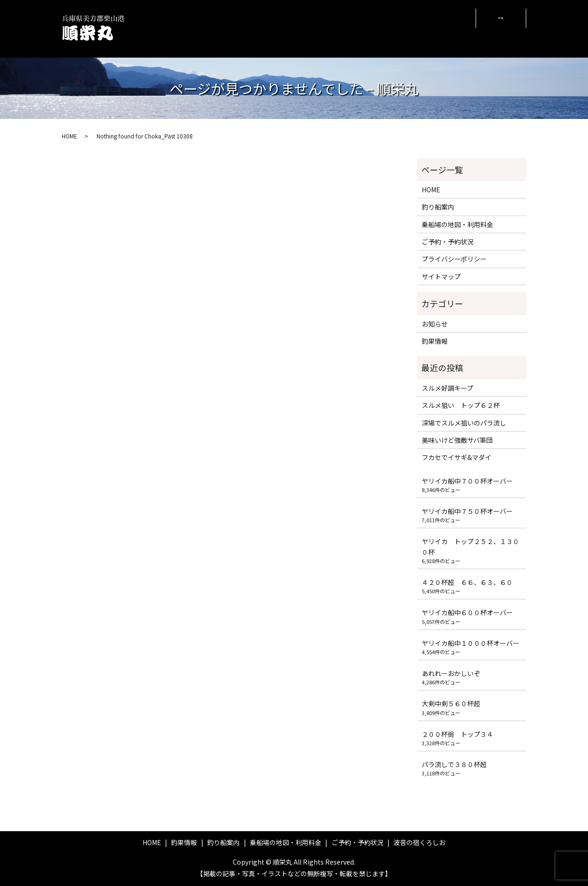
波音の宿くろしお (446, 28)
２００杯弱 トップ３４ (457, 734)
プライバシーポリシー (454, 259)
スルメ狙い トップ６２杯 (461, 405)
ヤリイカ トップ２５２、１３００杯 (470, 546)
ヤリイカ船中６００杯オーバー (467, 612)
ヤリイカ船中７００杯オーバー (467, 481)
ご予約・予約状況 (387, 28)
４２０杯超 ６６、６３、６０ (467, 582)
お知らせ (435, 324)
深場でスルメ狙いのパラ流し (464, 423)
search (501, 29)
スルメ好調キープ (448, 388)
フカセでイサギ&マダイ (457, 457)
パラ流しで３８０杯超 (454, 764)
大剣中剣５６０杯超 (451, 703)
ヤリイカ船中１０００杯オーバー (470, 643)
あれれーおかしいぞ (451, 673)
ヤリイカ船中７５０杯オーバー (467, 511)
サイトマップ (441, 276)
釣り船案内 (284, 28)
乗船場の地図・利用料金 (330, 28)
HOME (214, 28)
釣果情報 (245, 28)
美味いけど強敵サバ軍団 (461, 440)
